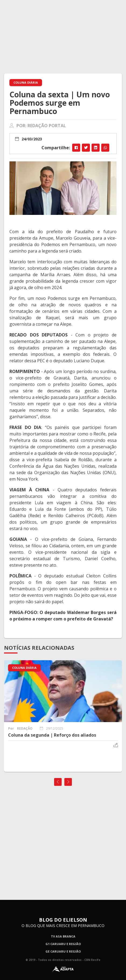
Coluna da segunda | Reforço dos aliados (52, 735)
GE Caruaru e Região (63, 951)
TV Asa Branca (63, 936)
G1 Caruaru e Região (63, 944)
